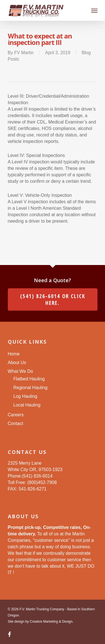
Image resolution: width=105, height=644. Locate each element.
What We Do (20, 371)
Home (14, 354)
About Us (17, 363)
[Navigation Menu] (94, 10)
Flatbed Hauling (29, 379)
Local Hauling (27, 405)
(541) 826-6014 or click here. (53, 300)
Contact (16, 423)
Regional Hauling (31, 388)
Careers (16, 415)
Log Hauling (25, 396)
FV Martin (24, 53)
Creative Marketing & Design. (52, 622)
